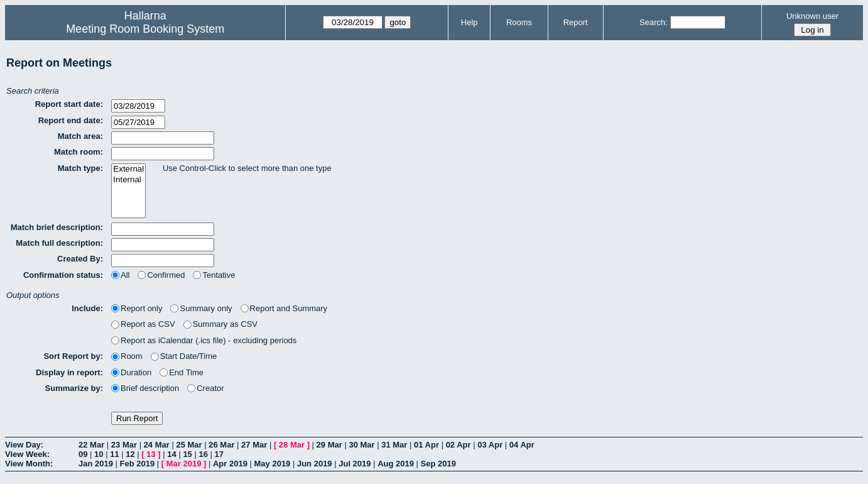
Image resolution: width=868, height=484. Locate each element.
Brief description (145, 388)
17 (219, 454)
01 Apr (426, 445)
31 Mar (394, 445)
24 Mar (157, 445)
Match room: (79, 152)
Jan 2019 (96, 464)
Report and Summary (284, 308)
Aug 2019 (396, 464)
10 (99, 454)
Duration (131, 372)
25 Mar (189, 445)
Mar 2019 (184, 464)
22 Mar (91, 445)
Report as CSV (143, 324)
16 (203, 454)
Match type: (80, 168)
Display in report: (69, 372)
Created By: (80, 259)
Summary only (201, 308)
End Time (182, 372)
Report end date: (71, 120)
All (120, 275)
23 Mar (124, 445)
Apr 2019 (230, 464)
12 (130, 454)
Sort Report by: (73, 356)
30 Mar (361, 445)
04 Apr (522, 445)
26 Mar (221, 445)
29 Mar (329, 445)
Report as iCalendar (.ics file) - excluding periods (204, 340)
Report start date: (69, 104)
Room (127, 356)
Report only (137, 308)
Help (469, 22)
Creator (205, 388)
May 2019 (273, 464)
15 (187, 454)
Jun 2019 (315, 464)
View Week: (27, 454)
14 (171, 454)
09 (83, 454)
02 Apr (458, 445)
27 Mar (254, 445)
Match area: (80, 136)
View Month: (29, 464)
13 (151, 454)
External (128, 169)
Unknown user (812, 16)
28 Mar (292, 445)
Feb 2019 (138, 464)
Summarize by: (74, 388)
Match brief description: (57, 227)
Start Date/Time (184, 356)
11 (114, 454)
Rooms (519, 22)
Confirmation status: (63, 275)
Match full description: (59, 243)
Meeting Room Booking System (145, 29)
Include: (87, 308)
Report (576, 22)
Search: (654, 22)
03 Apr (490, 445)
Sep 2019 (438, 464)
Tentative (214, 275)
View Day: (24, 445)
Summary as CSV (220, 324)
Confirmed (161, 275)
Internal (128, 180)
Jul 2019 (355, 464)
